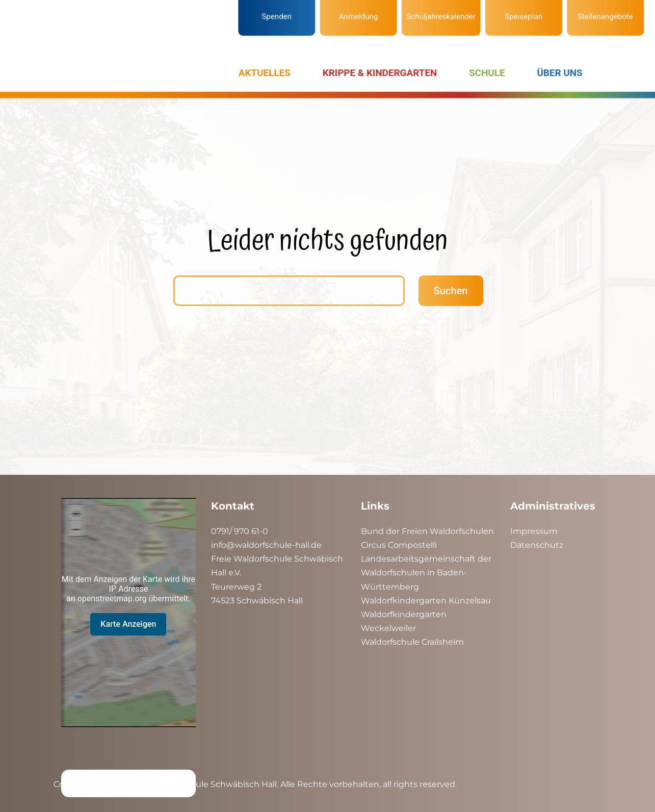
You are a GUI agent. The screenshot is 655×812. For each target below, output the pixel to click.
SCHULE (480, 72)
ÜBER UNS (549, 72)
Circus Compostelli (399, 545)
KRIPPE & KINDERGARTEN (377, 72)
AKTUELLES (267, 72)
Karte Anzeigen (128, 624)
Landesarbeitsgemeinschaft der (426, 559)
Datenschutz (537, 545)
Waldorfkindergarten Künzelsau (426, 601)
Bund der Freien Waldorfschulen (427, 531)
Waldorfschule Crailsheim (412, 642)
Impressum (534, 531)
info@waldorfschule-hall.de (266, 545)
